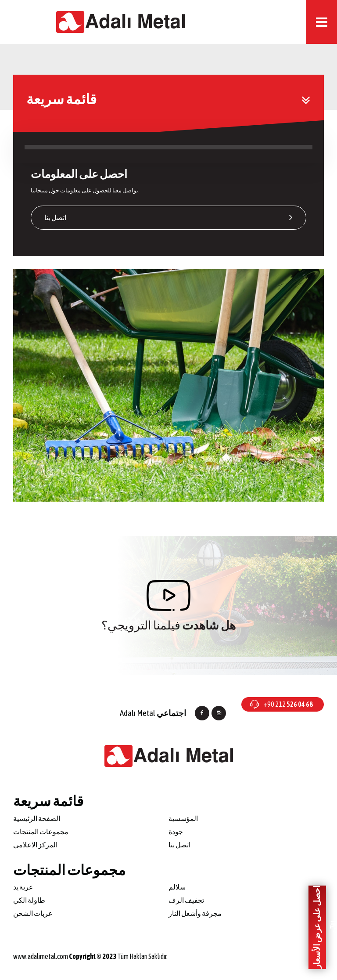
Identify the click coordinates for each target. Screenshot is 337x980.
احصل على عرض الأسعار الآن (319, 928)
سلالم (177, 887)
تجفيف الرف (186, 900)
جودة (176, 832)
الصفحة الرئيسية (37, 818)
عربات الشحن (33, 913)
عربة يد (23, 887)
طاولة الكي (29, 900)
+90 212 (288, 704)
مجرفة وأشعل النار (195, 913)
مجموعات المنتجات (41, 832)
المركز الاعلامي (35, 845)
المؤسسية (183, 818)
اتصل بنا (168, 217)
